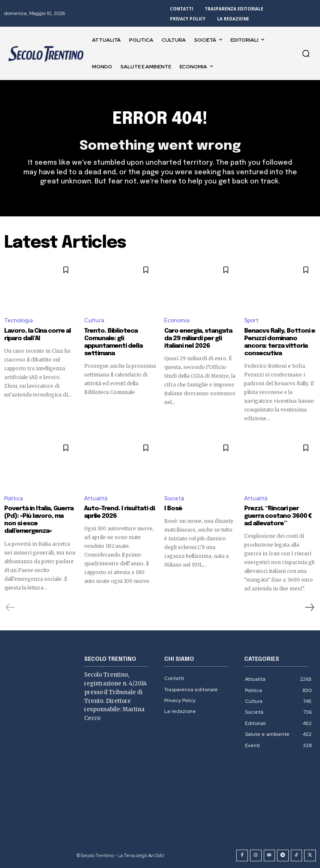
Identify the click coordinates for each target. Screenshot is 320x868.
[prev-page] (11, 607)
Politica (14, 498)
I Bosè (173, 509)
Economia (177, 321)
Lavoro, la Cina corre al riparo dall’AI (37, 335)
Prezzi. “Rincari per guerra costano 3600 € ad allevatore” (278, 516)
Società (174, 498)
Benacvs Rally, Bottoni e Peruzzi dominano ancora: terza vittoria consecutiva (280, 342)
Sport (251, 321)
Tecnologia (19, 321)
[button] (306, 53)
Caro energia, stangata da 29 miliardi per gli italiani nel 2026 (198, 339)
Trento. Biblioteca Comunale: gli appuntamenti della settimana (113, 342)
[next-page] (309, 607)
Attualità (96, 498)
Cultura (94, 321)
